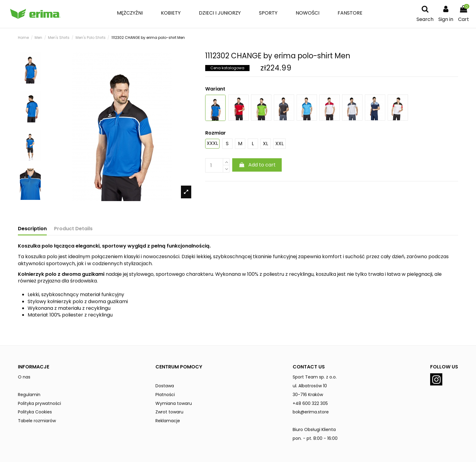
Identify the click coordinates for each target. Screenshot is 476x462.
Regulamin (29, 395)
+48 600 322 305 (310, 403)
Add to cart (257, 165)
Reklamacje (168, 421)
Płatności (165, 395)
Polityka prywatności (39, 403)
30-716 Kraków (308, 395)
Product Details (73, 229)
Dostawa (165, 386)
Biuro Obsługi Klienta (314, 429)
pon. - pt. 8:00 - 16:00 (315, 438)
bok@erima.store (311, 412)
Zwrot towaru (169, 412)
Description (32, 229)
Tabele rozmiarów (37, 421)
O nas (24, 377)
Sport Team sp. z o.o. (315, 377)
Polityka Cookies (35, 412)
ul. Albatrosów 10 (310, 386)
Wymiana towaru (174, 403)
